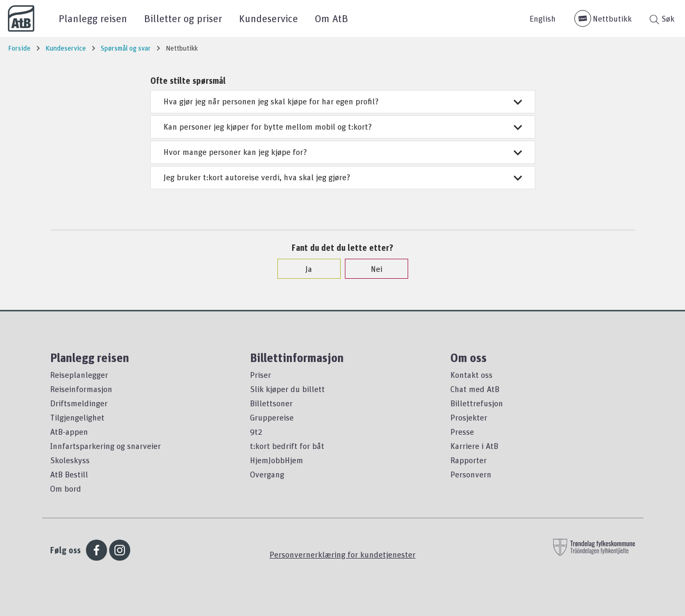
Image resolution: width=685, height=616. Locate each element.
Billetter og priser (183, 18)
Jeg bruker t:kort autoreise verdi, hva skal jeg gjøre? (343, 177)
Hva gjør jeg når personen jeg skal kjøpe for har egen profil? (343, 101)
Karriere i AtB (474, 446)
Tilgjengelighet (77, 417)
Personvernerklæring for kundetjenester (342, 554)
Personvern (471, 474)
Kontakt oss (471, 375)
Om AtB (331, 18)
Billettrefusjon (477, 403)
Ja (303, 269)
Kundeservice (268, 18)
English (543, 18)
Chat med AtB (475, 389)
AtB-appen (69, 432)
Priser (261, 375)
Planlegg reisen (93, 18)
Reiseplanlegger (79, 375)
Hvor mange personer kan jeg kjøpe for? (343, 152)
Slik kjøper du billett (287, 389)
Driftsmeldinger (79, 403)
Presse (462, 432)
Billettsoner (271, 403)
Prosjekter (469, 417)
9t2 (256, 432)
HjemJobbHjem (277, 460)
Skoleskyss (70, 460)
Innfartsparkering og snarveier (105, 446)
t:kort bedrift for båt (287, 446)
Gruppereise (272, 417)
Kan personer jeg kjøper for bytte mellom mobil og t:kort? (343, 126)
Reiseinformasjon (81, 389)
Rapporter (469, 460)
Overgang (267, 474)
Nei (371, 269)
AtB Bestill (69, 474)
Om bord (66, 488)
